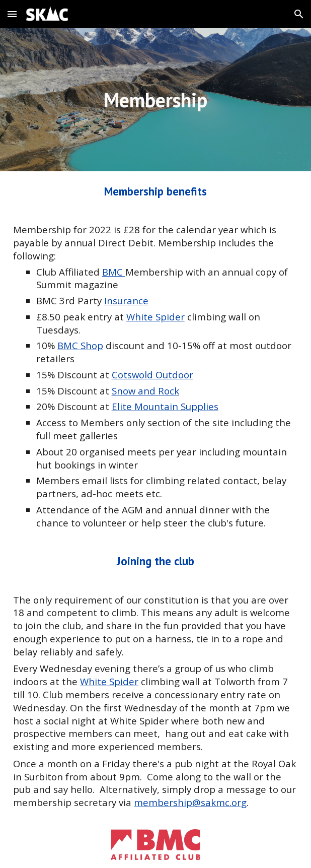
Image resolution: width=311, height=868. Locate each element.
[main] (155, 100)
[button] (12, 14)
